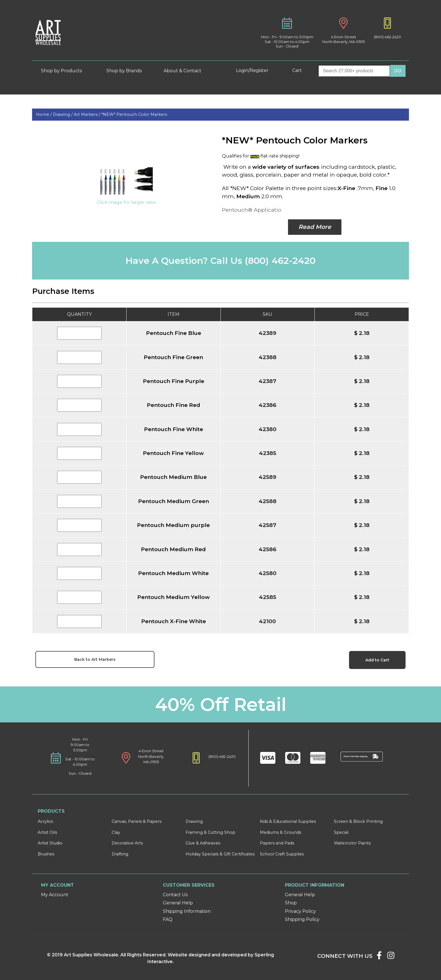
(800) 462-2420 (387, 37)
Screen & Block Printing (358, 821)
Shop (291, 903)
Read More (315, 227)
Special (341, 832)
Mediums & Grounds (281, 832)
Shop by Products (66, 71)
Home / (44, 114)
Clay (116, 832)
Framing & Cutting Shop (211, 832)
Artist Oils (47, 832)
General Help (178, 903)
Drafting (120, 854)
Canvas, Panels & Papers (137, 821)
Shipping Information (187, 911)
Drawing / (63, 114)
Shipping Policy (302, 919)
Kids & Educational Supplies (288, 821)
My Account (55, 895)
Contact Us (175, 895)
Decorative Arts (127, 843)
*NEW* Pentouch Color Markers (134, 114)
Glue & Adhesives (203, 843)
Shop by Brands (126, 71)
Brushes (46, 854)
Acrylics (45, 821)
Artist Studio (50, 843)
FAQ (168, 919)
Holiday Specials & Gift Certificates (220, 854)
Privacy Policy (300, 911)
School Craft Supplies (282, 854)
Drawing (194, 821)
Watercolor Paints (352, 843)
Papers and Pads (277, 843)
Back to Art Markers (95, 659)
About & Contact (187, 71)
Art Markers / (87, 114)
